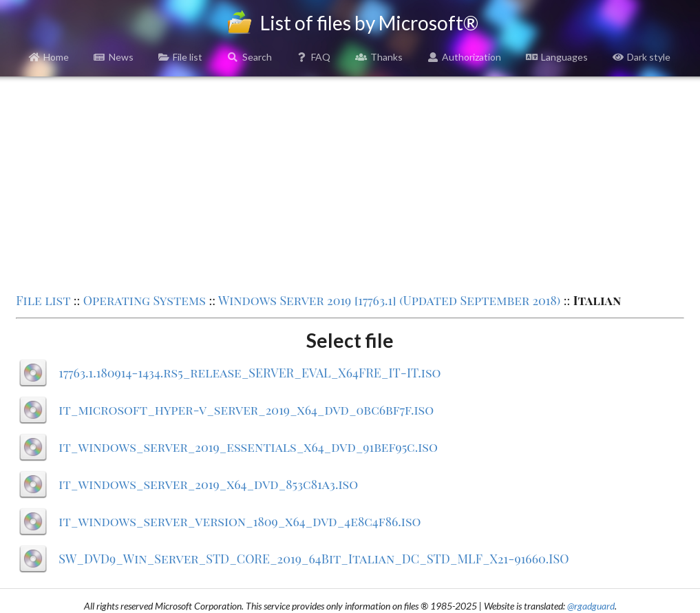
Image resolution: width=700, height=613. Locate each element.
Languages (557, 57)
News (114, 57)
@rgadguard (591, 606)
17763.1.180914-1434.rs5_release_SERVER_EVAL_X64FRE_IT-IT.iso (250, 373)
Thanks (379, 57)
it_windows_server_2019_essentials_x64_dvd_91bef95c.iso (248, 447)
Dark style (642, 57)
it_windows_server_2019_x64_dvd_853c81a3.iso (208, 484)
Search (250, 57)
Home (49, 57)
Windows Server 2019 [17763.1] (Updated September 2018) (389, 300)
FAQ (314, 57)
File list (181, 57)
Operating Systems (145, 300)
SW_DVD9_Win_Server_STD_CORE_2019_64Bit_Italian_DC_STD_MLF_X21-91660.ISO (314, 559)
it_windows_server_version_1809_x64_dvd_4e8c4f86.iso (240, 521)
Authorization (465, 57)
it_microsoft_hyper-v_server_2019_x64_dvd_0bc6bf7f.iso (246, 410)
